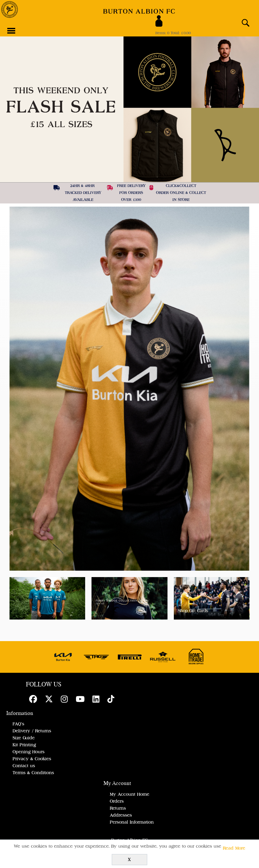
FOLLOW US (44, 685)
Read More (234, 848)
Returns (118, 808)
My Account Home (130, 794)
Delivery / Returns (32, 731)
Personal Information (132, 822)
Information (20, 714)
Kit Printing (24, 745)
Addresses (121, 815)
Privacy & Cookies (32, 759)
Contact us (24, 766)
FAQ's (19, 724)
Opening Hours (29, 752)
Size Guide (24, 738)
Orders (117, 801)
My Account (117, 784)
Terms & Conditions (33, 773)
